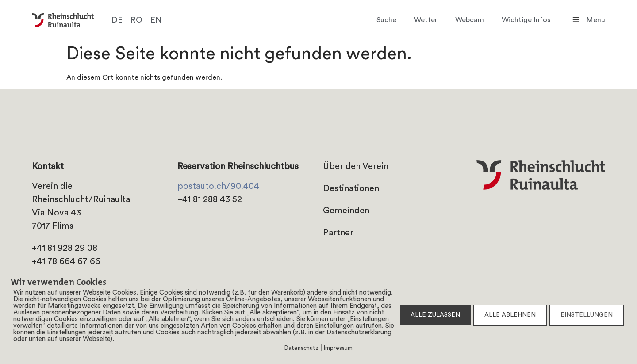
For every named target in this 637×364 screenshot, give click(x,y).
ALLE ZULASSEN (435, 315)
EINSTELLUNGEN (587, 315)
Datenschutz (301, 348)
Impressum (338, 348)
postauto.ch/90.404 (218, 187)
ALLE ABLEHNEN (510, 315)
